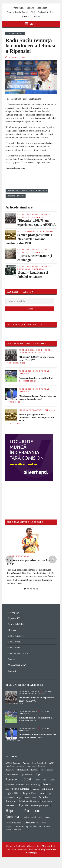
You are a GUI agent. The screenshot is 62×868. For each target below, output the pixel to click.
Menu (31, 24)
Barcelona (31, 766)
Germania (20, 785)
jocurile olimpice (20, 789)
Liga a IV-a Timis (33, 793)
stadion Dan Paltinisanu (33, 817)
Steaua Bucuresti (13, 823)
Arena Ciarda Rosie (39, 763)
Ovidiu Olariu (27, 191)
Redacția (26, 17)
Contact (36, 17)
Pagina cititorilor (45, 12)
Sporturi (12, 671)
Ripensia (15, 34)
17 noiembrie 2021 (16, 363)
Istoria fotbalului (29, 231)
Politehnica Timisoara (29, 801)
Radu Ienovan (47, 801)
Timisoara (31, 822)
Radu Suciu (41, 191)
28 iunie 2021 (13, 423)
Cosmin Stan (13, 191)
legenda (36, 789)
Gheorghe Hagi (33, 785)
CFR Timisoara (47, 770)
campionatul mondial (27, 770)
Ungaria (9, 827)
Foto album (42, 8)
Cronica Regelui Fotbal (17, 12)
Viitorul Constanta (13, 830)
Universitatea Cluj (21, 827)
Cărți (33, 12)
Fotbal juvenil (15, 642)
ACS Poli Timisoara (13, 763)
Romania (12, 817)
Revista (31, 8)
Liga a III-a (12, 793)
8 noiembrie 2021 (29, 381)
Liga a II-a (47, 789)
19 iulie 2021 (13, 402)
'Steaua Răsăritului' (17, 665)
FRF (45, 780)
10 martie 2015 (17, 57)
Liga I (20, 797)
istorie (47, 784)
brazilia (41, 766)
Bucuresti (10, 770)
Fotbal (26, 779)
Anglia (26, 763)
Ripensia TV (14, 618)
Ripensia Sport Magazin (40, 805)
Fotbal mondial (29, 371)
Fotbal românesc (28, 214)
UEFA (44, 823)
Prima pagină (19, 8)
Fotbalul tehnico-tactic (19, 653)
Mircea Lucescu (31, 798)
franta (38, 780)
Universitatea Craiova (40, 826)
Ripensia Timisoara (16, 196)
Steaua (47, 817)
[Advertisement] (21, 497)
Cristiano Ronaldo (12, 774)
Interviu (12, 659)
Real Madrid (11, 805)
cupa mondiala (26, 774)
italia (7, 789)
